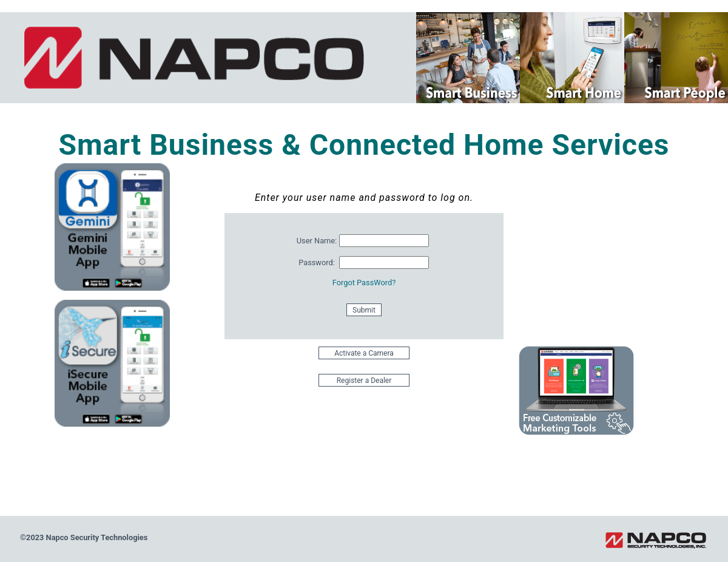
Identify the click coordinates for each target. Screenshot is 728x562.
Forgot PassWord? (364, 283)
